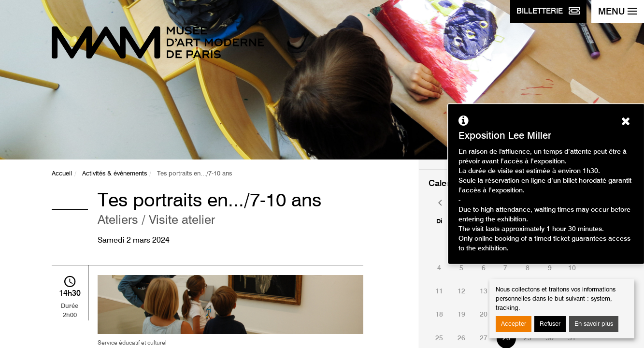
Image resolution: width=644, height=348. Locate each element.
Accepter (514, 324)
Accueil (62, 174)
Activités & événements (114, 174)
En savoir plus (594, 324)
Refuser (550, 324)
